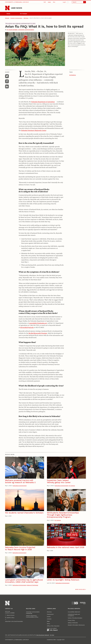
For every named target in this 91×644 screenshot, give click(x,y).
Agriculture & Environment (20, 486)
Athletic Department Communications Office (32, 616)
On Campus (24, 14)
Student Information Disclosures (76, 625)
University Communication (16, 18)
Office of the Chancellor (53, 626)
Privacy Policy (71, 620)
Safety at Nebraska (73, 623)
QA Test (52, 635)
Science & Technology (32, 585)
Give (54, 2)
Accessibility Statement (74, 612)
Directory (49, 612)
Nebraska (7, 18)
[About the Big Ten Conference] (75, 603)
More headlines (80, 589)
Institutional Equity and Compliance (74, 615)
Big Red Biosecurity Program (38, 333)
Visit (45, 2)
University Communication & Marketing (33, 613)
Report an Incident (52, 630)
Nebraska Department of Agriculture (43, 102)
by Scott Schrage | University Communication (21, 30)
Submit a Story (11, 618)
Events (49, 617)
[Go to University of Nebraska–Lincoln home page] (7, 8)
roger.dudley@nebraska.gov (38, 323)
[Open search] (79, 2)
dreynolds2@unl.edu (27, 327)
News (48, 624)
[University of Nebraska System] (83, 603)
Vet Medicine (73, 75)
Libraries (49, 619)
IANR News (17, 8)
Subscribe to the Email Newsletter (14, 621)
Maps (48, 621)
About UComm (11, 615)
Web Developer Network (43, 635)
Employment (50, 614)
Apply (49, 2)
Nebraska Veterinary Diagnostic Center (34, 130)
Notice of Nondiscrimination (75, 618)
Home (8, 14)
